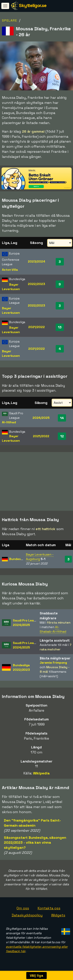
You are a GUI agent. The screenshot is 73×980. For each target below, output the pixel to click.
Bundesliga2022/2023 (21, 668)
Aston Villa (10, 270)
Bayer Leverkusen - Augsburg (40, 557)
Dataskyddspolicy (27, 916)
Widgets (58, 916)
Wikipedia (41, 774)
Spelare (10, 20)
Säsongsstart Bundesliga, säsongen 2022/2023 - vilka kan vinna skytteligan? (35, 843)
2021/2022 (36, 327)
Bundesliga (18, 560)
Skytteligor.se (33, 5)
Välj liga (36, 975)
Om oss (23, 909)
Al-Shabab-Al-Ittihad (53, 630)
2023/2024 (36, 261)
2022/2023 (36, 284)
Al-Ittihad (9, 422)
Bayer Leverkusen (11, 287)
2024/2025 (41, 418)
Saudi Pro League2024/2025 (26, 623)
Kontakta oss (49, 909)
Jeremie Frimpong (53, 663)
